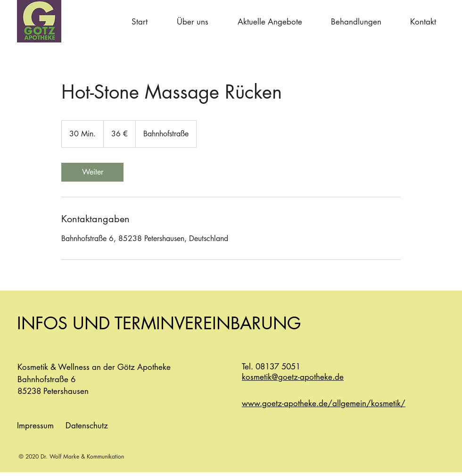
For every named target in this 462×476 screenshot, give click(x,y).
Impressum (35, 426)
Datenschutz (87, 426)
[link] (92, 172)
